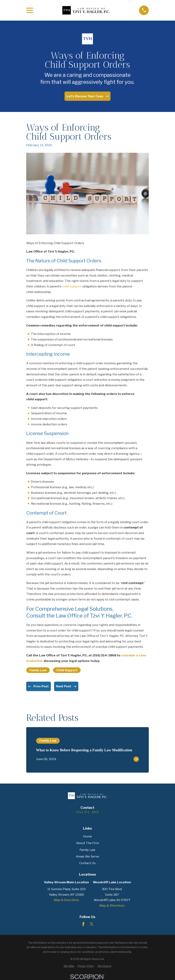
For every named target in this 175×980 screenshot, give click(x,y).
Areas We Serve (87, 856)
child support (72, 286)
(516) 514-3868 (104, 655)
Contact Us (87, 863)
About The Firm (87, 843)
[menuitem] (69, 966)
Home (87, 836)
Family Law (38, 670)
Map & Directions (66, 900)
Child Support (67, 670)
